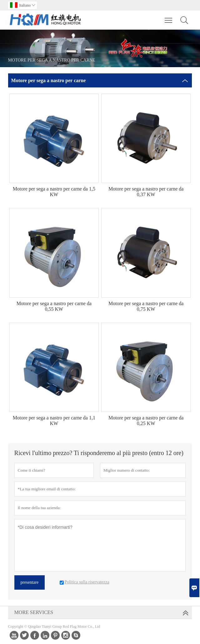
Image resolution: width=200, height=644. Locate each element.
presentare (30, 582)
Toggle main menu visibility (169, 17)
